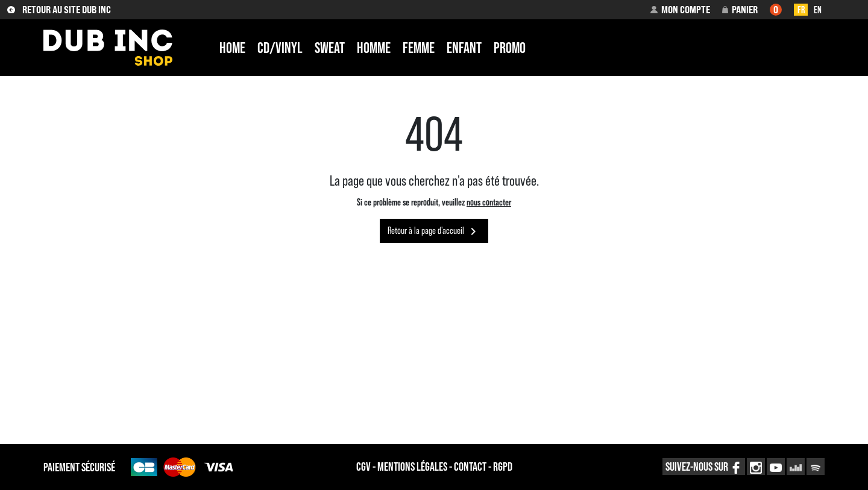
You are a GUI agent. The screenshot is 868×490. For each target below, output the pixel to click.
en (818, 10)
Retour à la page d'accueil (434, 231)
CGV (363, 466)
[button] (680, 10)
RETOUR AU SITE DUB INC (59, 10)
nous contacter (489, 202)
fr (801, 10)
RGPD (503, 466)
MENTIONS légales (412, 466)
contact (470, 466)
